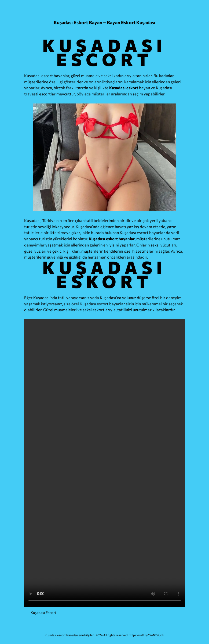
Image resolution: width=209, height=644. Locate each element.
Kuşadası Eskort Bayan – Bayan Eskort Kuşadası (104, 22)
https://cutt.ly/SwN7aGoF (146, 635)
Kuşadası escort (55, 635)
